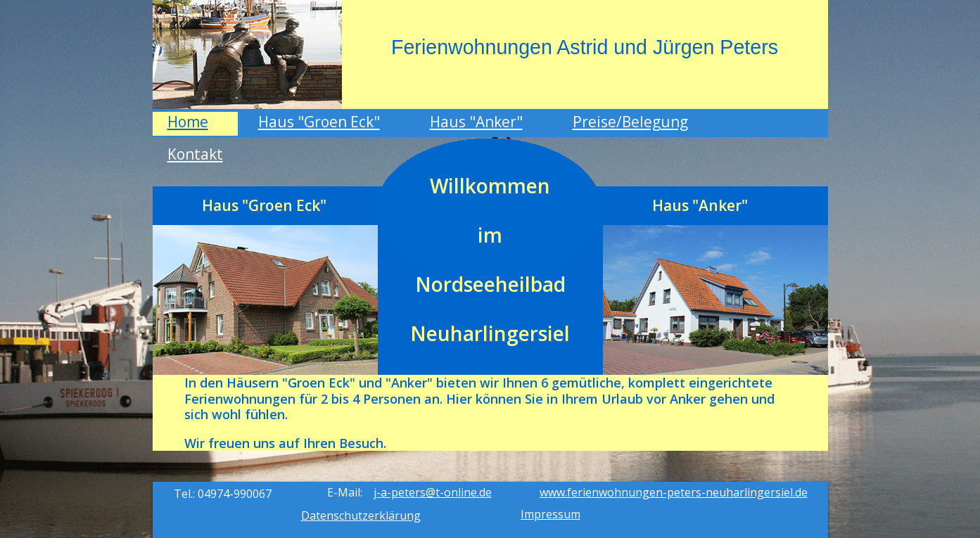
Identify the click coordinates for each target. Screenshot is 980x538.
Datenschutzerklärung (361, 515)
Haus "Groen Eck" (319, 122)
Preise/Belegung (630, 122)
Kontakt (195, 154)
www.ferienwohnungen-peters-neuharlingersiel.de (674, 492)
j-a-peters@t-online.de (433, 492)
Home (188, 122)
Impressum (551, 514)
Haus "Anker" (476, 122)
